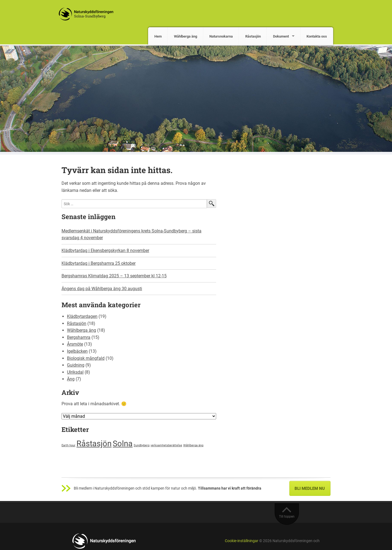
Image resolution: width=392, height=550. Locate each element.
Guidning (76, 365)
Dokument (281, 36)
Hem (158, 36)
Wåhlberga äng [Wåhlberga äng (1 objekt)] (193, 445)
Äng (71, 379)
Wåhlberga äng (186, 36)
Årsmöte (75, 344)
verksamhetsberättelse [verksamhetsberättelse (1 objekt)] (166, 445)
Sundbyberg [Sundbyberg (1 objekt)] (142, 445)
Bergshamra (79, 337)
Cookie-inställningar (242, 541)
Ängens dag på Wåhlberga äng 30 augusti (102, 289)
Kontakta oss (317, 36)
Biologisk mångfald (86, 358)
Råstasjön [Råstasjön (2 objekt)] (94, 444)
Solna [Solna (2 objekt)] (123, 444)
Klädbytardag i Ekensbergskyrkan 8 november (105, 251)
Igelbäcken (77, 351)
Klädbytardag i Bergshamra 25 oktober (99, 263)
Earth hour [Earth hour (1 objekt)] (68, 445)
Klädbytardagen (82, 316)
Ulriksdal (75, 372)
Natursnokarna (221, 36)
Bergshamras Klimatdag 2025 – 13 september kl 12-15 (114, 276)
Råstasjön (253, 36)
